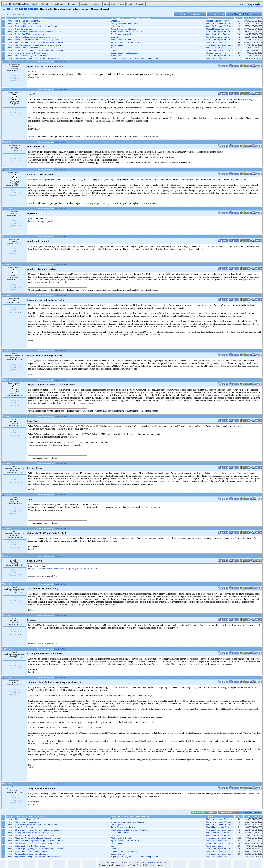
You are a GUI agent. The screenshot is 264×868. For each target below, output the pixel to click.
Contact (141, 4)
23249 (19, 81)
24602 (19, 226)
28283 (19, 803)
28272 (19, 435)
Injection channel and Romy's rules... (127, 42)
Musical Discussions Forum (218, 29)
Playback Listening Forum (218, 21)
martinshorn (14, 65)
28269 (19, 312)
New (10, 21)
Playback (86, 4)
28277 (19, 547)
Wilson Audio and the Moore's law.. (30, 48)
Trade (115, 4)
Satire (106, 4)
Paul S (14, 354)
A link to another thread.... (122, 40)
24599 (19, 115)
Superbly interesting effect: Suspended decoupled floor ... (136, 58)
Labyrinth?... (116, 37)
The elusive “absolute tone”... (28, 21)
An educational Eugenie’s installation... (32, 56)
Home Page (100, 862)
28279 (19, 603)
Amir (14, 419)
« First (235, 14)
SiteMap (131, 862)
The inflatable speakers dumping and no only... (35, 37)
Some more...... (117, 56)
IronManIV (14, 239)
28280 (19, 634)
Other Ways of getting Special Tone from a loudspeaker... (40, 50)
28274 (19, 482)
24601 (19, 195)
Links (122, 4)
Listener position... (119, 26)
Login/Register (255, 4)
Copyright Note (162, 862)
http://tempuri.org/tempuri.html (42, 221)
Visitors (97, 4)
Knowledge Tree (60, 62)
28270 (19, 405)
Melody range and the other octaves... (127, 24)
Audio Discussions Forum (217, 34)
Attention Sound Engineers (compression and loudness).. (40, 42)
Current (46, 4)
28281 (19, 668)
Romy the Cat (14, 92)
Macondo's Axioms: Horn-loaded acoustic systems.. (37, 40)
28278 (19, 575)
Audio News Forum (214, 48)
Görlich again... (117, 45)
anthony (14, 212)
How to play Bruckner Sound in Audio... (32, 53)
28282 (19, 694)
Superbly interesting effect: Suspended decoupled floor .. (40, 58)
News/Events (59, 4)
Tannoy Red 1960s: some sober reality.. (32, 34)
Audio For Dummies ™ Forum (219, 24)
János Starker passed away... (123, 29)
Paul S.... (115, 50)
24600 (19, 161)
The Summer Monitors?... (122, 34)
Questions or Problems (145, 862)
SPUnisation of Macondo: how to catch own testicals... (39, 32)
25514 (19, 253)
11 (252, 14)
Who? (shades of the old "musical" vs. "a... (129, 32)
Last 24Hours (113, 862)
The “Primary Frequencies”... (27, 24)
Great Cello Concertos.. (25, 29)
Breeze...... (115, 21)
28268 (19, 290)
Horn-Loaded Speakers (25, 9)
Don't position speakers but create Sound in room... (37, 26)
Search (131, 4)
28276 (19, 513)
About (36, 4)
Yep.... (113, 48)
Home (7, 9)
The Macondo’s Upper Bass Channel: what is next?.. (38, 45)
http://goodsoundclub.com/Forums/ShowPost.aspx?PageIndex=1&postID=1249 (62, 569)
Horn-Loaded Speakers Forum (219, 32)
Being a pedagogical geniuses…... (126, 53)
